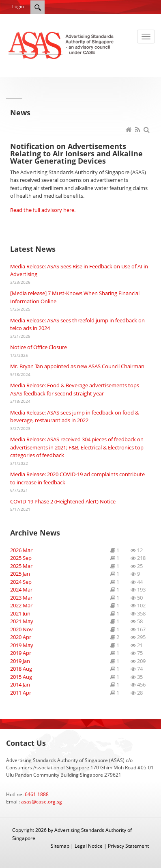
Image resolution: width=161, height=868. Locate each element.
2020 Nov (21, 629)
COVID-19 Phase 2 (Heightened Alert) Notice (63, 501)
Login (18, 6)
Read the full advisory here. (43, 210)
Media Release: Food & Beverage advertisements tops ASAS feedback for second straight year (75, 389)
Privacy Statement (128, 846)
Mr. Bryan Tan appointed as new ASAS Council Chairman (77, 366)
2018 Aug (21, 669)
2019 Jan (20, 661)
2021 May (22, 621)
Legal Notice (89, 846)
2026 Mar (21, 550)
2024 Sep (21, 582)
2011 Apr (21, 693)
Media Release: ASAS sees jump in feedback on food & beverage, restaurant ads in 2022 (74, 417)
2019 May (22, 645)
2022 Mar (21, 605)
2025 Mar (21, 566)
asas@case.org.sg (42, 802)
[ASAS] (62, 45)
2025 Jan (20, 574)
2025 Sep (21, 558)
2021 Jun (20, 613)
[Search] (38, 7)
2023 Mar (21, 598)
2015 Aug (21, 677)
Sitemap (60, 846)
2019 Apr (21, 653)
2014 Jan (20, 684)
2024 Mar (21, 589)
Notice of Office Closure (39, 347)
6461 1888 (37, 794)
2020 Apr (21, 637)
